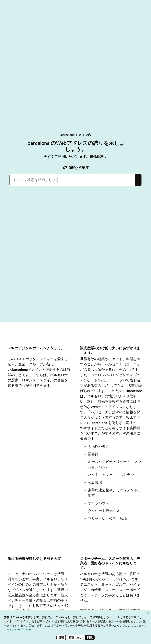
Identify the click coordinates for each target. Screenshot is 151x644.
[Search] (138, 180)
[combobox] (72, 180)
